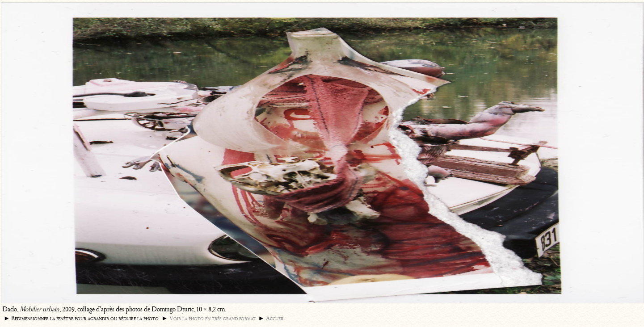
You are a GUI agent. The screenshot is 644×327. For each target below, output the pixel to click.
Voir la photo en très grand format (213, 318)
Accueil (275, 318)
